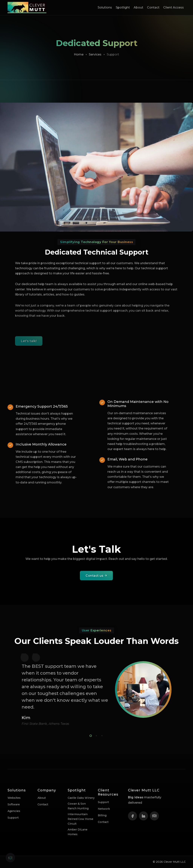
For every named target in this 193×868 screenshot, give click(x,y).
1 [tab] (90, 735)
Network (104, 809)
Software (14, 804)
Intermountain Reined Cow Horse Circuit (80, 819)
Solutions (105, 7)
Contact (153, 7)
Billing (102, 815)
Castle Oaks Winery (81, 798)
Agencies (14, 811)
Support (13, 818)
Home (79, 54)
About (138, 7)
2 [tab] (96, 735)
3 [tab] (101, 735)
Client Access (173, 7)
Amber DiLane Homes (78, 832)
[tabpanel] (96, 690)
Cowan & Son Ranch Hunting (78, 806)
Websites (14, 798)
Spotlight (123, 7)
